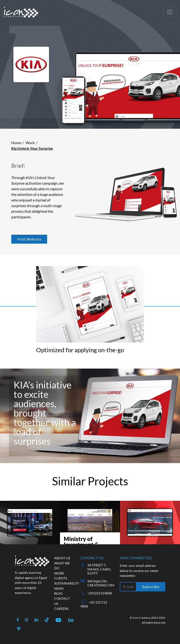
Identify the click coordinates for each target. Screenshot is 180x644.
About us (62, 558)
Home (16, 143)
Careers (61, 609)
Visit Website (29, 239)
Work (30, 143)
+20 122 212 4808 (94, 604)
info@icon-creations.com (101, 583)
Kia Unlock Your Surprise (32, 148)
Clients (61, 578)
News (59, 588)
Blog (58, 593)
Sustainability (67, 583)
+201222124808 (100, 593)
